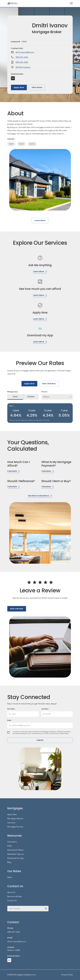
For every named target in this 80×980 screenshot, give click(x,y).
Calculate (13, 471)
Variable (31, 397)
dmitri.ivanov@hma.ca (25, 52)
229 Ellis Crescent (23, 67)
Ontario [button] (46, 397)
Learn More (40, 221)
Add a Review (17, 609)
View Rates (37, 87)
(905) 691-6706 (22, 57)
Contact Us (12, 901)
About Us (11, 892)
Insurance (11, 823)
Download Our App (16, 858)
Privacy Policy (67, 975)
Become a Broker (15, 897)
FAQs (10, 846)
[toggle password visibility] (46, 909)
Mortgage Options (15, 819)
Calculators (12, 842)
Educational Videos (15, 850)
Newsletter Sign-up (15, 854)
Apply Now (19, 87)
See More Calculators (40, 496)
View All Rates (49, 384)
